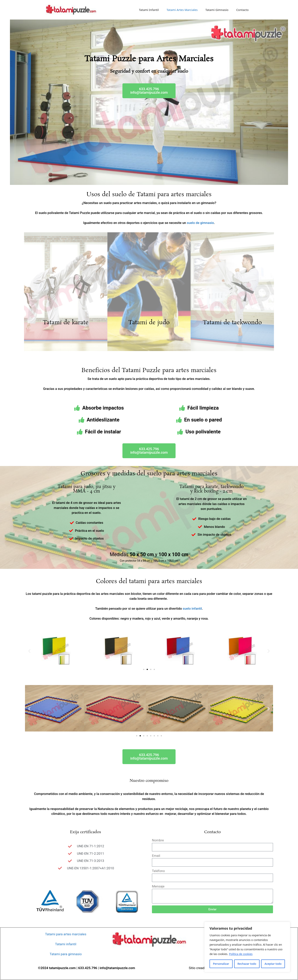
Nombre (158, 840)
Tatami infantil (66, 944)
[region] (247, 947)
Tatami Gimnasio (217, 10)
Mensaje (158, 886)
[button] (149, 91)
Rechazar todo (247, 964)
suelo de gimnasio (200, 223)
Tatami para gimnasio (66, 954)
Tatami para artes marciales (66, 934)
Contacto (242, 10)
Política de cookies (241, 954)
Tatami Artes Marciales (182, 10)
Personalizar (221, 964)
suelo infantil (192, 608)
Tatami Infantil (149, 10)
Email (156, 856)
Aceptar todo (273, 964)
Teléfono (158, 871)
